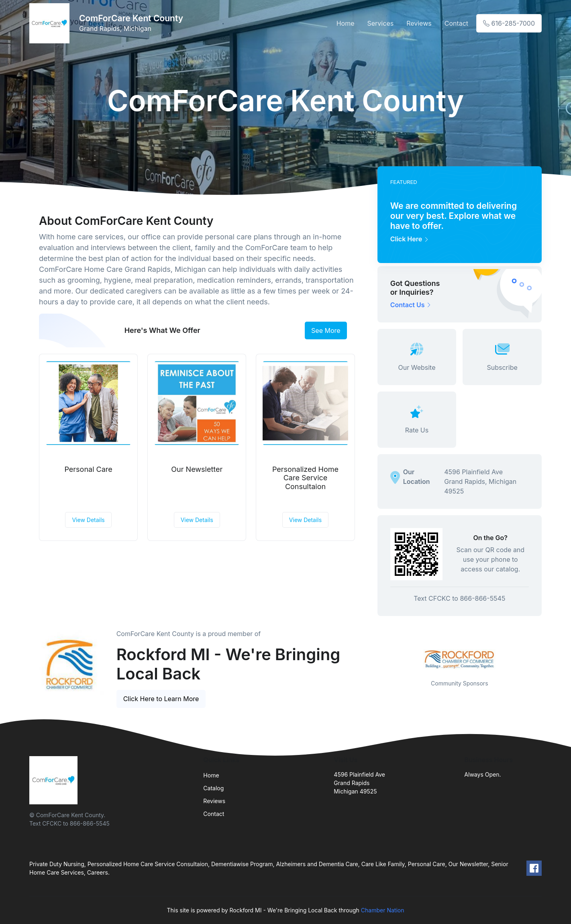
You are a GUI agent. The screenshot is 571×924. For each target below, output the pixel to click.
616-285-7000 (509, 23)
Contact (456, 23)
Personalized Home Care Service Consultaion (305, 478)
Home (346, 23)
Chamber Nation (383, 910)
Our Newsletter (197, 469)
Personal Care (88, 469)
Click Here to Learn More (161, 699)
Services (381, 23)
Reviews (419, 23)
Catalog (213, 788)
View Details (88, 520)
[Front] (51, 23)
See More (326, 330)
